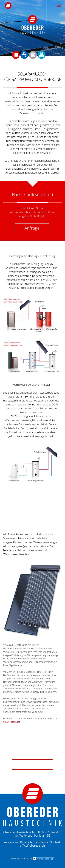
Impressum (11, 842)
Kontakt (55, 842)
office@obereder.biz (33, 846)
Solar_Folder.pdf (12, 722)
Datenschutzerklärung (34, 842)
